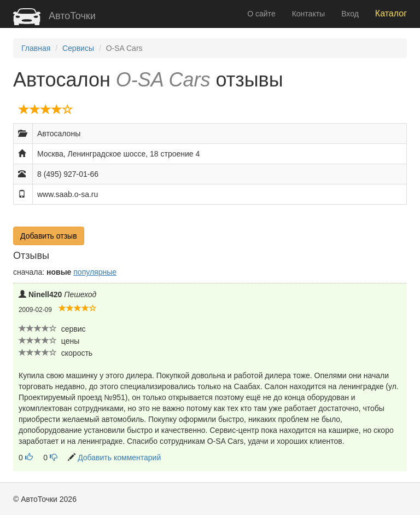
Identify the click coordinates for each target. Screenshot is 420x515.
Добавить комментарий (119, 458)
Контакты (308, 14)
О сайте (261, 14)
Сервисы (78, 48)
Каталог (391, 13)
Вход (350, 14)
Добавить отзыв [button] (49, 236)
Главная (36, 48)
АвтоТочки (54, 16)
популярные (95, 272)
